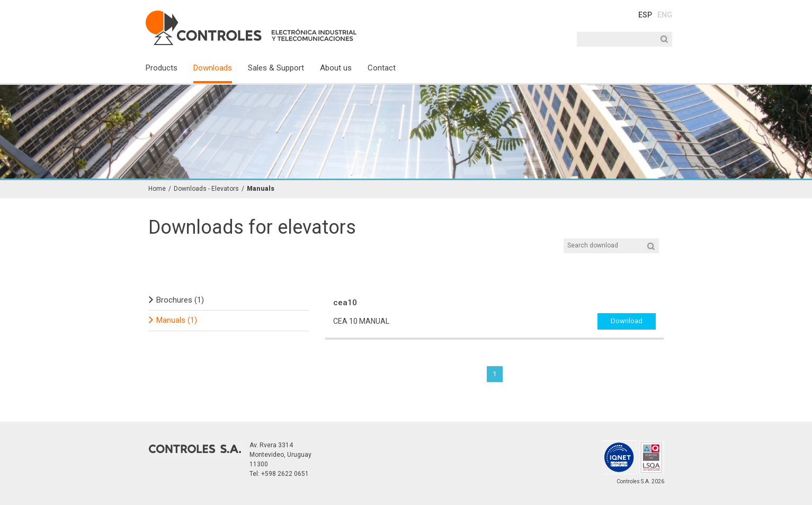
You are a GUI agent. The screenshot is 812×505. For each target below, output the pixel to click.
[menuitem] (169, 72)
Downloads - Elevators (206, 189)
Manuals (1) (177, 320)
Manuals (261, 189)
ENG (665, 15)
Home (157, 189)
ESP (645, 15)
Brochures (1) (180, 300)
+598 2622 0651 (285, 474)
